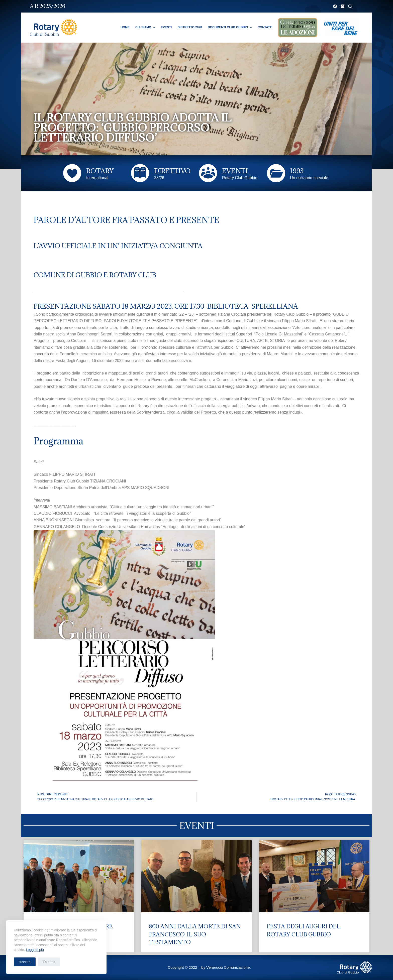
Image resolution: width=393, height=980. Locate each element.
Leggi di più (35, 950)
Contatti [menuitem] (265, 27)
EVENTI (235, 171)
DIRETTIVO (172, 171)
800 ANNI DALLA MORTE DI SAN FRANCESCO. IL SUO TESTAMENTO (195, 934)
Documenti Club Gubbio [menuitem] (230, 28)
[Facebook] (335, 6)
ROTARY (100, 171)
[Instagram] (342, 6)
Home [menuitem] (125, 27)
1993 (297, 171)
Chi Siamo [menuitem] (146, 28)
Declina (49, 962)
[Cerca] (350, 6)
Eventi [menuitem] (166, 27)
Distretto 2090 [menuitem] (190, 27)
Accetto (25, 962)
